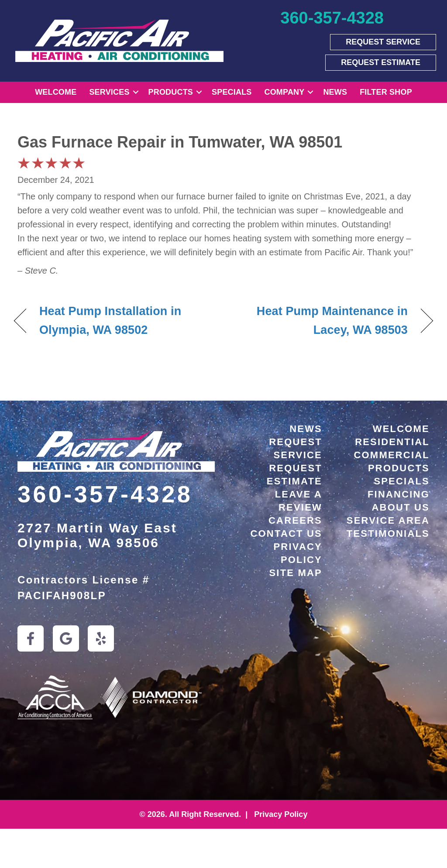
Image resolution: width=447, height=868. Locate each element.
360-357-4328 (105, 494)
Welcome (56, 92)
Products (171, 92)
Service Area (388, 520)
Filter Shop (386, 92)
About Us (401, 507)
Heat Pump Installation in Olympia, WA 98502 (110, 321)
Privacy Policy (280, 814)
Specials (232, 92)
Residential (392, 442)
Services (109, 92)
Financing (399, 494)
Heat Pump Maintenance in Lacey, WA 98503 (322, 321)
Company (285, 92)
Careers (295, 520)
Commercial (392, 455)
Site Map (296, 573)
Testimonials (388, 533)
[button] (136, 92)
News (335, 92)
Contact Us (286, 533)
